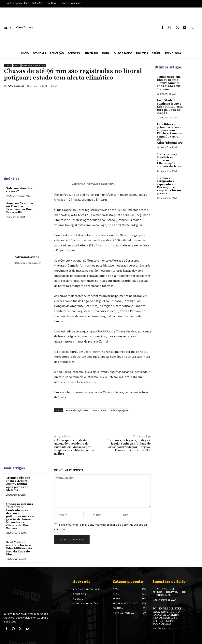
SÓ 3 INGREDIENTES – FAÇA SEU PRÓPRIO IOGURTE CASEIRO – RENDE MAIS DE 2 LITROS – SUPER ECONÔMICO (168, 616)
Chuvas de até (99, 410)
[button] (193, 28)
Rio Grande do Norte (34, 66)
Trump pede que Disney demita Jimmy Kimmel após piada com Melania (18, 484)
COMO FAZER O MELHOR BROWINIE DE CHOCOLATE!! (169, 592)
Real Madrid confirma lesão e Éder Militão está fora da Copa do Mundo (19, 548)
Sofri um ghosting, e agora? (20, 190)
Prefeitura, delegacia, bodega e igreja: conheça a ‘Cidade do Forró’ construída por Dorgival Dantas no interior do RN (129, 445)
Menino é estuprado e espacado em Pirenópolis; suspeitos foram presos (169, 185)
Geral (17, 66)
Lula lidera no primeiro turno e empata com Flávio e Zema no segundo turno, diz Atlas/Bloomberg (170, 133)
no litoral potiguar (119, 410)
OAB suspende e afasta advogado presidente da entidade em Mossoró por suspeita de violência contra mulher (74, 447)
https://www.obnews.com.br (27, 263)
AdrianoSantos (16, 86)
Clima (8, 66)
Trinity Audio (93, 184)
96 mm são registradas (77, 410)
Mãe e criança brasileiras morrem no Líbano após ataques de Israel (170, 160)
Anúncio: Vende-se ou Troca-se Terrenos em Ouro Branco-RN (20, 208)
